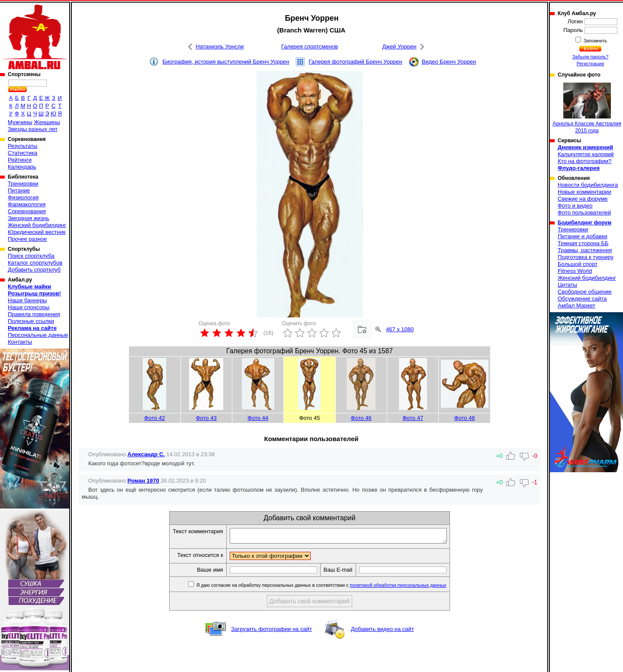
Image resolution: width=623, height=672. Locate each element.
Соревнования (27, 211)
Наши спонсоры (29, 307)
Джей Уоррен (399, 46)
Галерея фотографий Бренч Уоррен (356, 62)
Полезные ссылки (31, 321)
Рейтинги (20, 160)
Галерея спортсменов (310, 46)
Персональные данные (38, 335)
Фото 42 (154, 418)
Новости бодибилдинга (588, 185)
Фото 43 (206, 418)
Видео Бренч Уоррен (449, 62)
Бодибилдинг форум (584, 223)
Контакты (20, 342)
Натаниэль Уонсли (220, 46)
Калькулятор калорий (586, 154)
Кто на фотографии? (585, 161)
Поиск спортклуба (31, 256)
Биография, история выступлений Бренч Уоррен (226, 62)
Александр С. (146, 454)
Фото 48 (465, 418)
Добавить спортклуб (34, 270)
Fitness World (575, 271)
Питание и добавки (583, 236)
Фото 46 (361, 418)
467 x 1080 (400, 329)
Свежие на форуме (583, 199)
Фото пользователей (584, 213)
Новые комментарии (584, 192)
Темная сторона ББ (583, 243)
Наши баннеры (27, 300)
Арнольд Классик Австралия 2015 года (587, 108)
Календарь (22, 167)
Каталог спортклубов (35, 263)
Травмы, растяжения (585, 250)
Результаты (22, 146)
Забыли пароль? (591, 57)
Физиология (23, 197)
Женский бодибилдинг (37, 225)
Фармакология (27, 204)
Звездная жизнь (29, 218)
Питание (19, 190)
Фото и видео (575, 206)
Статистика (22, 153)
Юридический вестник (37, 232)
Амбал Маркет (576, 306)
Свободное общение (585, 292)
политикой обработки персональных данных (411, 588)
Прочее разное (27, 239)
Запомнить (595, 41)
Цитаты (567, 285)
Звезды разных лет (33, 129)
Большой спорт (578, 264)
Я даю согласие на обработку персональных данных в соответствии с (334, 588)
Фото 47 (413, 418)
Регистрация (590, 64)
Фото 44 (258, 418)
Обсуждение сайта (582, 299)
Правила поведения (34, 314)
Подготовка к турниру (586, 257)
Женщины (47, 122)
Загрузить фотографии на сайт (271, 632)
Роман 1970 (143, 481)
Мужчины (20, 122)
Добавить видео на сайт (382, 632)
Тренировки (23, 184)
